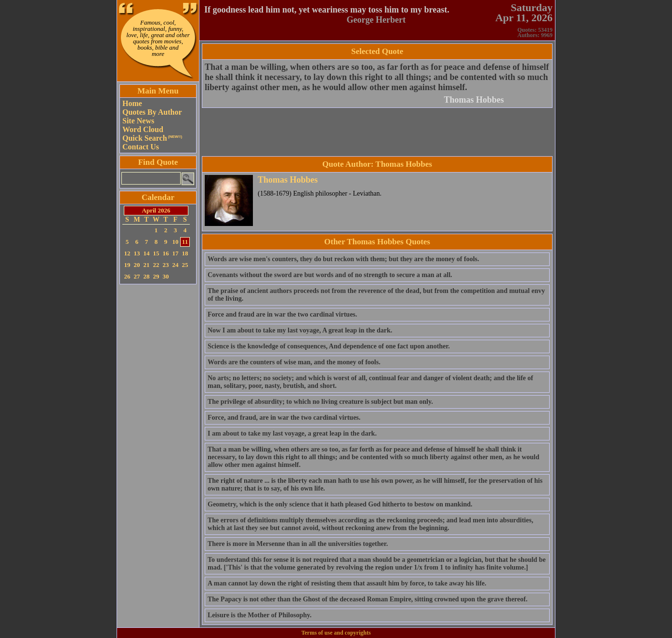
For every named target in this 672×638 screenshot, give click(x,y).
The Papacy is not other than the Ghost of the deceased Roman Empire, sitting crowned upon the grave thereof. (368, 599)
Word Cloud (143, 129)
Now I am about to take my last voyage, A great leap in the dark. (300, 330)
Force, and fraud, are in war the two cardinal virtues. (284, 418)
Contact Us (141, 147)
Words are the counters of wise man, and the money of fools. (294, 362)
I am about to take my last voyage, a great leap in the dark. (292, 433)
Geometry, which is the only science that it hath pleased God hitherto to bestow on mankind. (340, 504)
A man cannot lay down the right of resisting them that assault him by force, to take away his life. (347, 583)
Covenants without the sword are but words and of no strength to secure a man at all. (330, 275)
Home (132, 103)
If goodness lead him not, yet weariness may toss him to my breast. (327, 10)
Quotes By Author (152, 112)
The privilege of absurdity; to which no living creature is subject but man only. (320, 402)
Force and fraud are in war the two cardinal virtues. (282, 314)
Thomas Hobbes (474, 100)
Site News (138, 121)
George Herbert (376, 20)
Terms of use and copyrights (336, 633)
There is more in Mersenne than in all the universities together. (298, 544)
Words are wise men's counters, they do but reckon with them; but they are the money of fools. (343, 259)
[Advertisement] (158, 431)
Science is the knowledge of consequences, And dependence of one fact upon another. (329, 346)
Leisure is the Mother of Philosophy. (260, 615)
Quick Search (152, 138)
